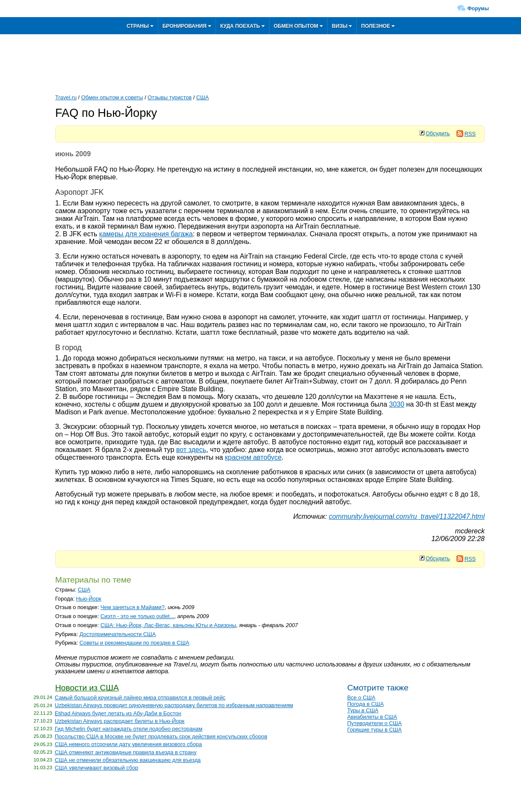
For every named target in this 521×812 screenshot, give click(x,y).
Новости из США (87, 688)
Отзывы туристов (170, 97)
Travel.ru (66, 97)
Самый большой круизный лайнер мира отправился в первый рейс (140, 697)
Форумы (478, 9)
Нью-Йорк (89, 599)
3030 (397, 404)
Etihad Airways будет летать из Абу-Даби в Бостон (118, 713)
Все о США (361, 697)
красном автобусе (253, 457)
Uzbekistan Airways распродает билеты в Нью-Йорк (120, 721)
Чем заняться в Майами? (133, 607)
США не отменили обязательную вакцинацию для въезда (128, 760)
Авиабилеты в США (372, 717)
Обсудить (438, 133)
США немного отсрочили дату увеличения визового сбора (128, 744)
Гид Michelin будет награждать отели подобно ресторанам (129, 729)
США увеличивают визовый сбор (96, 768)
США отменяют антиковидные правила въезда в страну (126, 752)
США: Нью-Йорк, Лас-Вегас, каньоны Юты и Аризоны (168, 625)
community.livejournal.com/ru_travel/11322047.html (407, 516)
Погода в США (366, 704)
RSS (466, 134)
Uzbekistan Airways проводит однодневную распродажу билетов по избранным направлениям (174, 705)
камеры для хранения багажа (146, 234)
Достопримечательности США (118, 634)
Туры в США (363, 710)
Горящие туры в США (374, 730)
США (203, 97)
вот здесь (191, 450)
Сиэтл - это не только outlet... (138, 616)
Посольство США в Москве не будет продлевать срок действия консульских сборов (161, 736)
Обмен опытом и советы (112, 97)
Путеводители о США (374, 723)
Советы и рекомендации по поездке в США (135, 643)
